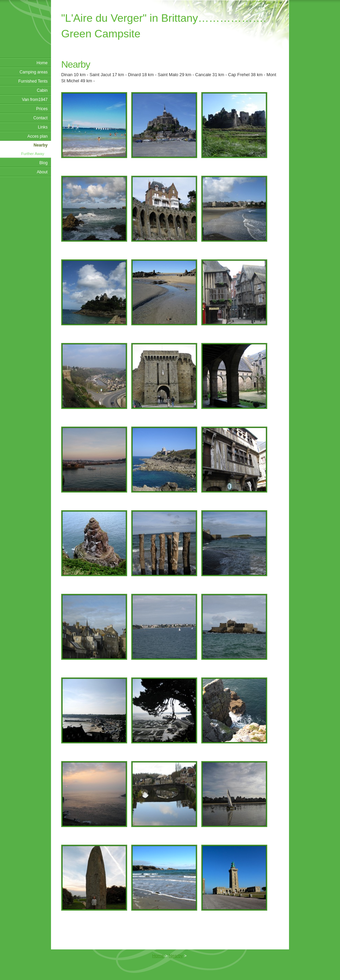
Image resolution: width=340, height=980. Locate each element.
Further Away (33, 154)
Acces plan (38, 136)
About (42, 172)
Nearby (41, 145)
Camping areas (34, 72)
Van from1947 (35, 100)
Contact (40, 118)
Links (43, 127)
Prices (42, 109)
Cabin (42, 90)
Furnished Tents (33, 81)
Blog (44, 163)
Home (42, 63)
